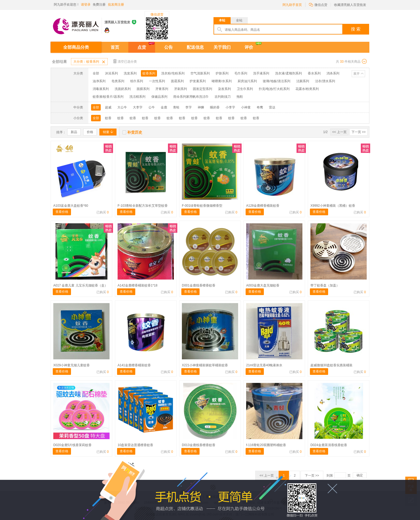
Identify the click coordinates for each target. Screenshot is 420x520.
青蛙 (176, 107)
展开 (357, 74)
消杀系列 (333, 73)
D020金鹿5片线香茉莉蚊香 (72, 445)
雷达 (272, 107)
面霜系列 (177, 81)
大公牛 (122, 107)
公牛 (152, 107)
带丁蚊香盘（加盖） (325, 285)
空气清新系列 (200, 73)
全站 (239, 20)
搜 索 (356, 29)
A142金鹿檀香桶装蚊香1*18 (138, 285)
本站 (222, 20)
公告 (168, 47)
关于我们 (222, 47)
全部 (96, 73)
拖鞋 (240, 97)
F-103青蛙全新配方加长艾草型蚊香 (143, 206)
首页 (115, 47)
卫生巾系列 (245, 89)
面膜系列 (143, 89)
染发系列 (224, 89)
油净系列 (99, 81)
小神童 (246, 107)
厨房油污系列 (247, 81)
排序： (61, 132)
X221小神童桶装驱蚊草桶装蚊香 (205, 365)
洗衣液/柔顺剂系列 (288, 73)
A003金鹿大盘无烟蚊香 (263, 285)
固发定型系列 (202, 89)
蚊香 (108, 118)
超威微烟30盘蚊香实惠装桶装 (331, 365)
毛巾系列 (241, 73)
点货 (142, 47)
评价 (249, 47)
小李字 (230, 107)
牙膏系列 (162, 89)
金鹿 (164, 107)
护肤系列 (222, 73)
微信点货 (318, 4)
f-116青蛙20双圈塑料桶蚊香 (266, 445)
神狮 (201, 107)
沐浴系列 (111, 73)
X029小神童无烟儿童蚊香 (72, 365)
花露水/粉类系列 (307, 89)
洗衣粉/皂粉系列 (173, 73)
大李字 (138, 107)
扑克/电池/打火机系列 (274, 89)
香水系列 (314, 73)
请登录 (86, 5)
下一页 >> (359, 132)
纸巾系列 (137, 81)
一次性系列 (157, 81)
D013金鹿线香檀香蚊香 (199, 445)
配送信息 (195, 47)
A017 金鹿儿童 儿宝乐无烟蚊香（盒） (80, 285)
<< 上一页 (339, 132)
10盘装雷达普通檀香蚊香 (135, 445)
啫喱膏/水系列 (222, 81)
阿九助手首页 (292, 5)
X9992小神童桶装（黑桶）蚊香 (333, 206)
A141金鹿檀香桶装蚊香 (134, 365)
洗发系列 (130, 73)
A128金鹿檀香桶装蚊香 (263, 206)
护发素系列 (198, 81)
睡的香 (215, 107)
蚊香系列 (149, 73)
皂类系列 (118, 81)
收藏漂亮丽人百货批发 (350, 5)
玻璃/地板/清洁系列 (277, 81)
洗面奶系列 (123, 89)
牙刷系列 (181, 89)
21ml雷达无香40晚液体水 (264, 365)
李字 (189, 107)
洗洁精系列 (137, 97)
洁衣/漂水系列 (325, 81)
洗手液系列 (261, 73)
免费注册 (99, 5)
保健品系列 (159, 97)
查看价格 (62, 212)
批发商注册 (116, 5)
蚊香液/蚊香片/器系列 (108, 97)
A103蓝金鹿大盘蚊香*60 (71, 206)
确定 (360, 475)
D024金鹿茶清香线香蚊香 (329, 445)
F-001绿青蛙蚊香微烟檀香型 (202, 206)
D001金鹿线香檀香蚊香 (199, 285)
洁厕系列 (303, 81)
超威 (108, 107)
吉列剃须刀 (223, 97)
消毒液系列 (101, 89)
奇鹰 (260, 107)
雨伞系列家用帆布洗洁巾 (191, 97)
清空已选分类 (125, 61)
